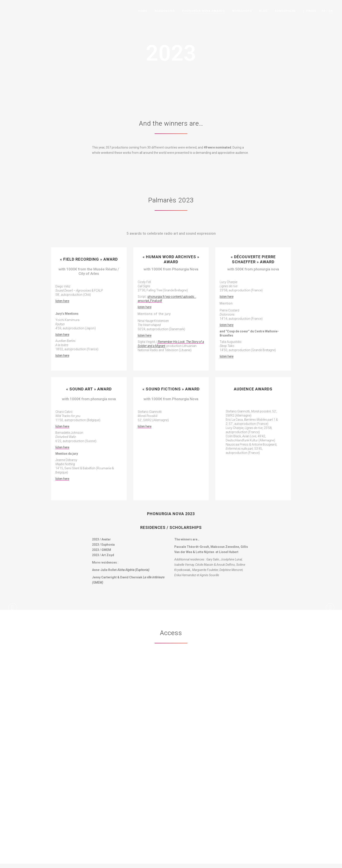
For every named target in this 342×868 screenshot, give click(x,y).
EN (331, 11)
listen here (62, 301)
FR (324, 11)
